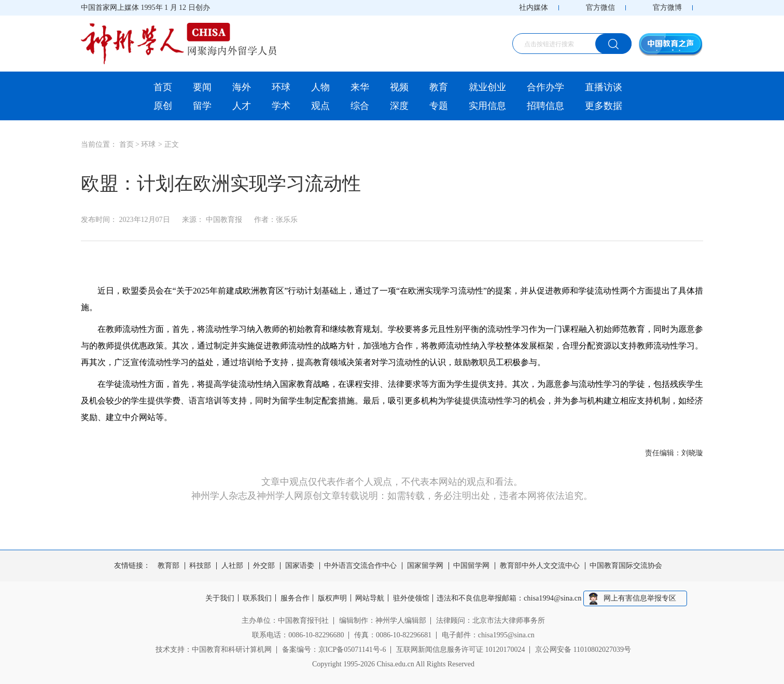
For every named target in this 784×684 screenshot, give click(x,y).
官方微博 (667, 8)
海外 (242, 87)
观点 (320, 106)
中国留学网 (471, 566)
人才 (242, 106)
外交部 (264, 566)
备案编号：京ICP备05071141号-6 (334, 649)
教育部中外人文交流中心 (540, 566)
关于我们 (215, 598)
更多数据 (604, 106)
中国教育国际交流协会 (626, 566)
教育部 (169, 566)
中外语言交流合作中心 (360, 566)
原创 (163, 106)
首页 (163, 87)
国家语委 (300, 566)
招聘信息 (545, 106)
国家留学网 (425, 566)
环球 (281, 87)
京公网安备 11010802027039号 (583, 649)
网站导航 (372, 598)
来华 (360, 87)
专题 (439, 106)
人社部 (232, 566)
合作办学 (545, 87)
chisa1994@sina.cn (558, 598)
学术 (281, 106)
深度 (399, 106)
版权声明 (332, 598)
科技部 (200, 566)
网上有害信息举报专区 (645, 598)
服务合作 (293, 598)
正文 (172, 144)
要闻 (202, 87)
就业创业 (487, 87)
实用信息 (487, 106)
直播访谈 (604, 87)
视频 (399, 87)
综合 (360, 106)
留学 (202, 106)
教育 (439, 87)
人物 (320, 87)
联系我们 (254, 598)
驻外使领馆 (414, 598)
